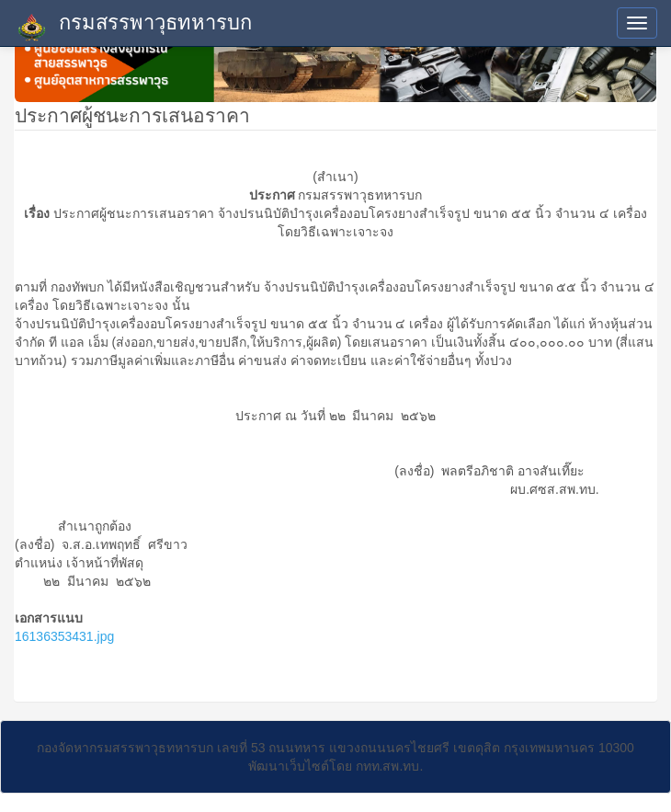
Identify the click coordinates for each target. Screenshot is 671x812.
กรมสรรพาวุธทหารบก (133, 26)
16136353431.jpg (64, 636)
